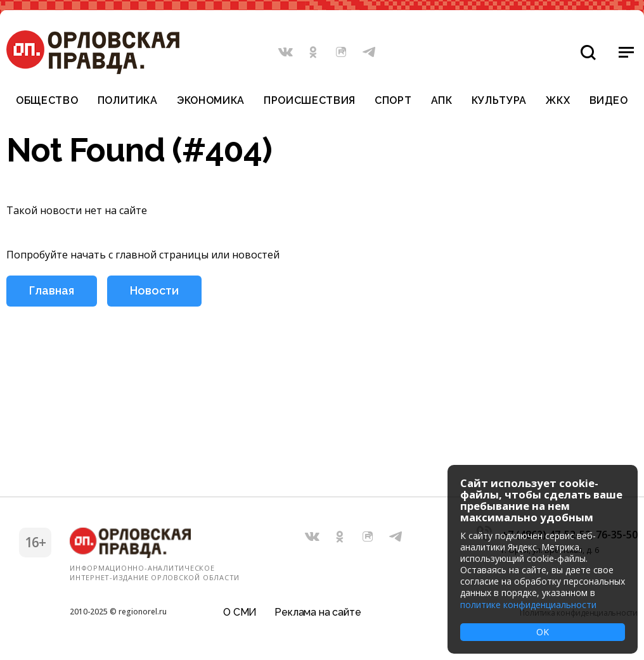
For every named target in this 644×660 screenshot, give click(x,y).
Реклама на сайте (318, 612)
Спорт (393, 101)
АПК (442, 101)
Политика (128, 101)
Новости (154, 290)
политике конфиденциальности (528, 605)
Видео (609, 101)
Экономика (211, 101)
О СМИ (240, 612)
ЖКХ (558, 101)
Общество (47, 101)
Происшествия (310, 101)
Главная (52, 290)
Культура (499, 101)
